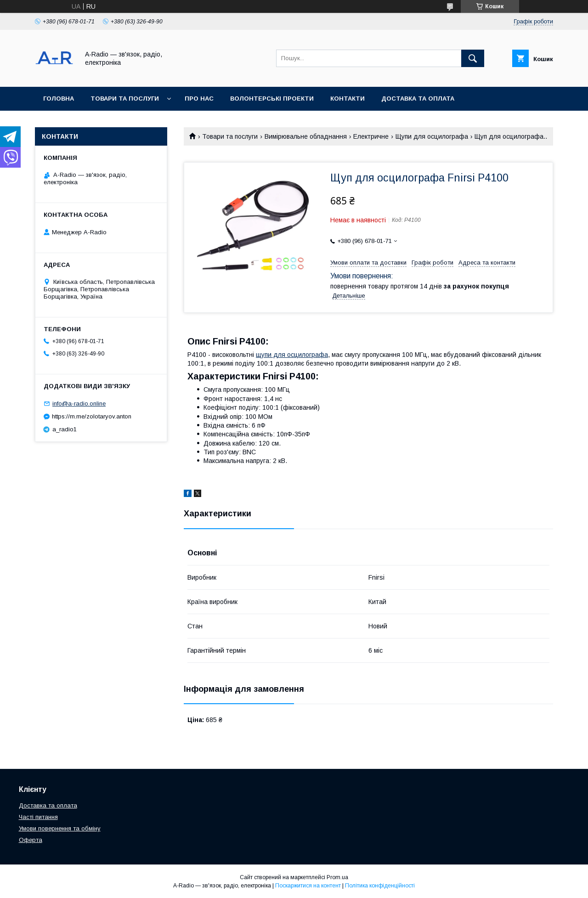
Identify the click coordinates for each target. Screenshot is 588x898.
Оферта (31, 840)
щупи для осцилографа (292, 355)
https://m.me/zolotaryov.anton (92, 416)
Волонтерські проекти (272, 99)
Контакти (348, 99)
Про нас (199, 99)
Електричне (371, 136)
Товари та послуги (125, 99)
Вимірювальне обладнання (306, 136)
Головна (59, 99)
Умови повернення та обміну (60, 828)
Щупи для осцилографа (432, 136)
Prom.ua (337, 877)
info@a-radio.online (79, 404)
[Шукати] (473, 58)
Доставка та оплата (418, 99)
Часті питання (38, 817)
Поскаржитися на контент (308, 886)
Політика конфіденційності (380, 886)
